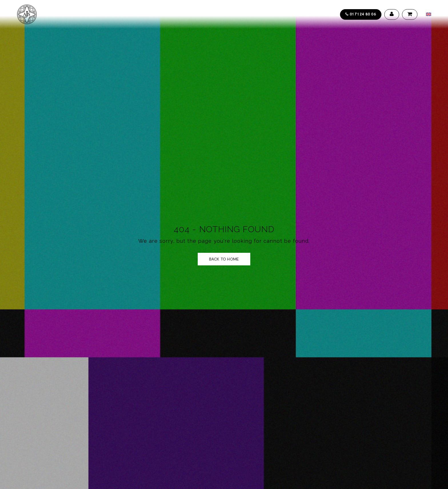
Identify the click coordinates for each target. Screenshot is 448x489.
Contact (239, 14)
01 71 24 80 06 (361, 14)
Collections (89, 14)
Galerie (183, 14)
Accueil (59, 14)
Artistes (119, 14)
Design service (152, 14)
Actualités (210, 14)
